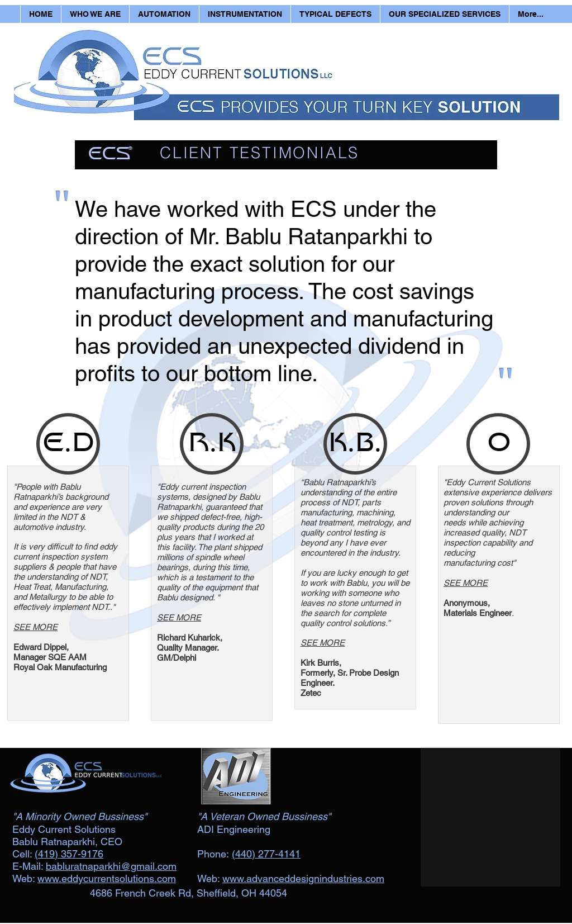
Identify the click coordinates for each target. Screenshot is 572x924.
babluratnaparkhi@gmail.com (111, 866)
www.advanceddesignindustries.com (303, 878)
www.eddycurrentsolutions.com (107, 878)
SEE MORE (35, 627)
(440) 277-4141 (266, 854)
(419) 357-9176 (69, 854)
